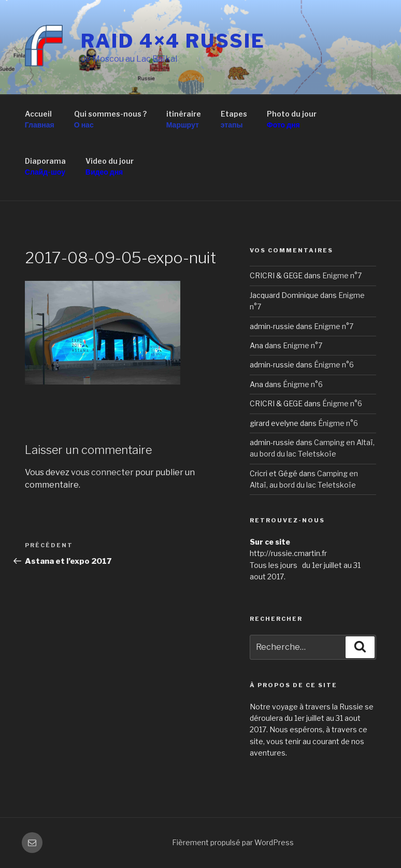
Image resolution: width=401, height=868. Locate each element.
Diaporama (45, 167)
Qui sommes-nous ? (110, 120)
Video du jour (110, 167)
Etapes (234, 120)
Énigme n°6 (334, 365)
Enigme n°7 (342, 275)
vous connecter (102, 472)
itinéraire (184, 120)
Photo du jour (292, 120)
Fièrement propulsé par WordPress (233, 842)
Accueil (40, 120)
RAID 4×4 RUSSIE (173, 41)
